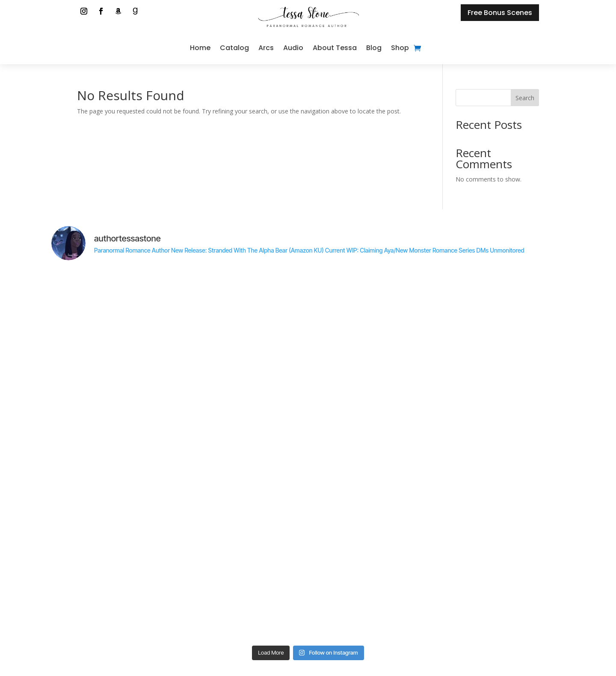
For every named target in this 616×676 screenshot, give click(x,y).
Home (200, 48)
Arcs (266, 48)
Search (525, 98)
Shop (400, 48)
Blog (374, 48)
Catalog (234, 48)
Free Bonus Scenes (500, 13)
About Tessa (335, 48)
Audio (293, 48)
